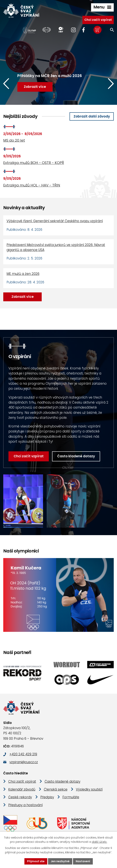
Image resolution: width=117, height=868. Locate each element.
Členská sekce (56, 789)
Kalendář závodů (22, 789)
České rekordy (20, 797)
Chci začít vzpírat (98, 20)
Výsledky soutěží (89, 789)
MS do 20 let (14, 140)
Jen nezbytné (60, 861)
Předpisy (47, 797)
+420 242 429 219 (23, 754)
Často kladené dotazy (76, 456)
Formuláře (71, 797)
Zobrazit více (23, 297)
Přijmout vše (36, 861)
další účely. (100, 842)
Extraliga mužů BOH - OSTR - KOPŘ (34, 163)
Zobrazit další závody (92, 116)
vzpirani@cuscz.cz (24, 762)
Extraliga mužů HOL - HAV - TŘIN (32, 185)
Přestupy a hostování (25, 805)
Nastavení (83, 861)
